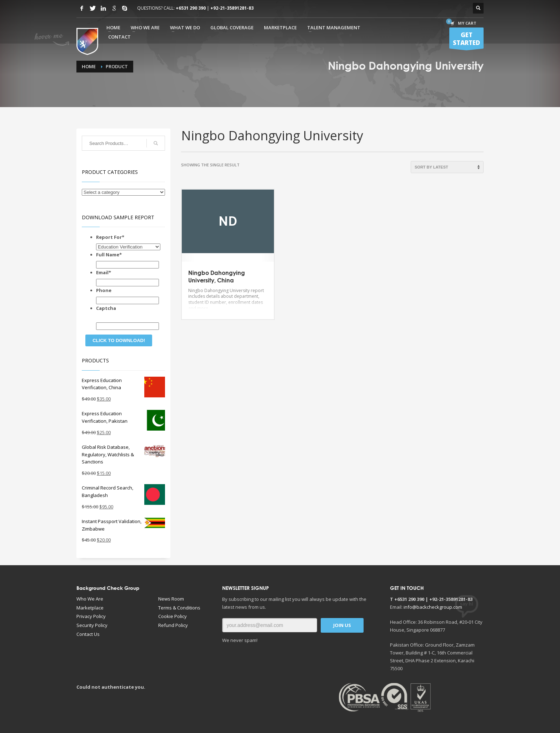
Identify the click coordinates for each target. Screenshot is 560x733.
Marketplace (90, 608)
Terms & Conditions (179, 608)
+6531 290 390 (191, 8)
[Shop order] (447, 167)
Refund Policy (173, 625)
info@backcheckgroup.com (433, 607)
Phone (104, 290)
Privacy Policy (91, 616)
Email (104, 272)
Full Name (109, 255)
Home (89, 66)
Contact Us (88, 634)
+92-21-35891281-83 (232, 8)
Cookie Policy (172, 616)
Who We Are (90, 599)
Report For (110, 237)
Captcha (106, 308)
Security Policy (92, 625)
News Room (171, 599)
